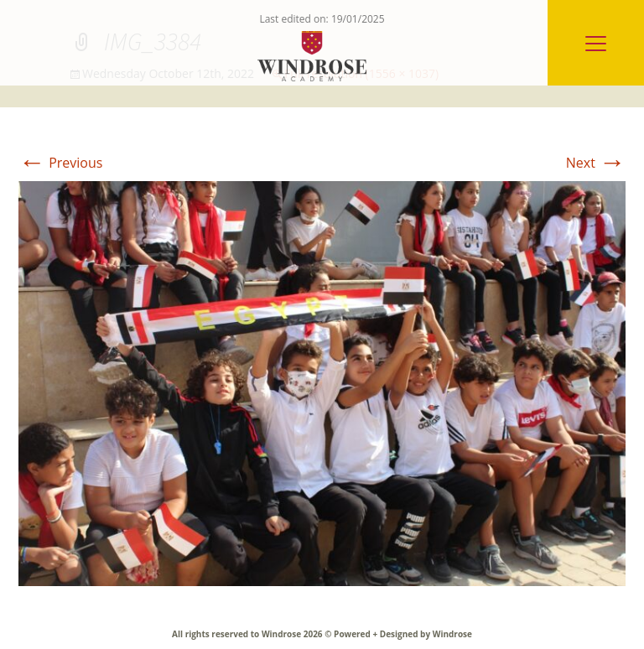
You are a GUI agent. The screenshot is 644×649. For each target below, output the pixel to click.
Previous (60, 163)
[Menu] (596, 43)
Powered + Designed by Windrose (402, 634)
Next (596, 163)
